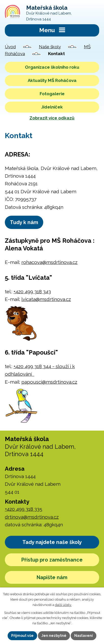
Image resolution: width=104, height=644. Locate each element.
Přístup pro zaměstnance (52, 560)
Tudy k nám (24, 222)
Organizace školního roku (52, 67)
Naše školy (50, 47)
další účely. (63, 605)
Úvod (10, 47)
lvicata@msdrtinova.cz (46, 299)
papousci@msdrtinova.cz (49, 382)
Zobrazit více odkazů (52, 118)
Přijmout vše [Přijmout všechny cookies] (22, 636)
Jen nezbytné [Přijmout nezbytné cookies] (54, 636)
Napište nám (52, 577)
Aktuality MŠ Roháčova (52, 80)
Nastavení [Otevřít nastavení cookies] (84, 636)
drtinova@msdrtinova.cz (32, 517)
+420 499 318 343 (32, 291)
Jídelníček (52, 107)
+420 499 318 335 (24, 509)
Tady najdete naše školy (52, 542)
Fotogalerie (52, 94)
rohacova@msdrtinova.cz (49, 262)
